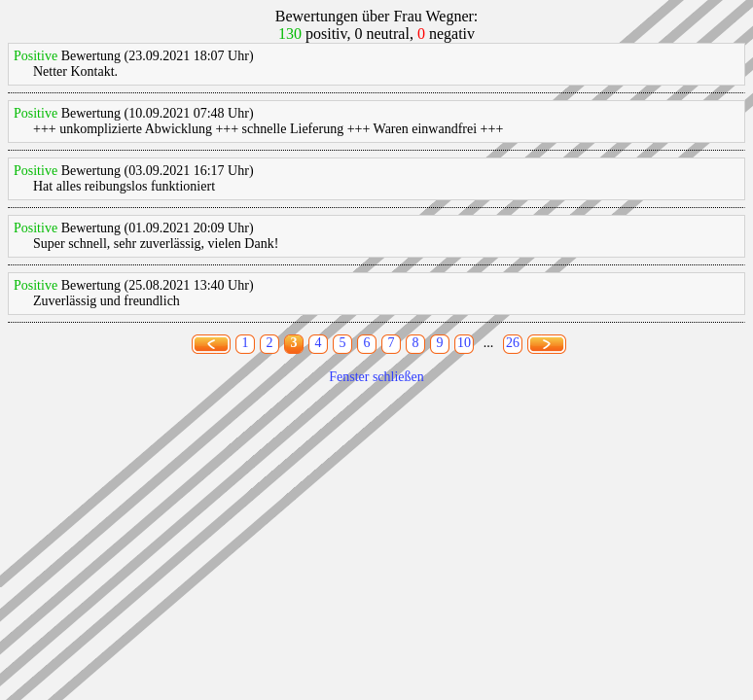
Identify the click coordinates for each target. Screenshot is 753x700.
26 (513, 343)
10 (464, 343)
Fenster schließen (376, 377)
